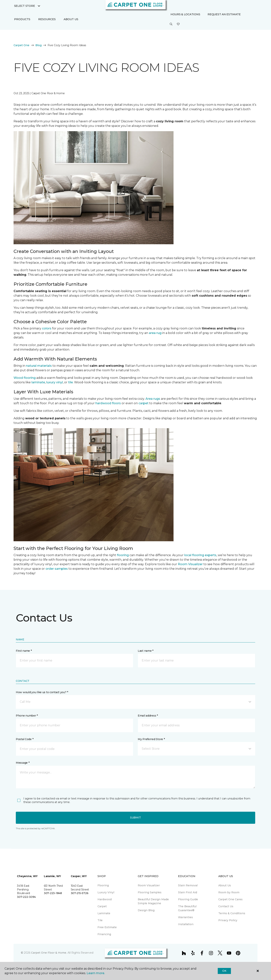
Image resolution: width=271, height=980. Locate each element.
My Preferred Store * (151, 739)
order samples (57, 569)
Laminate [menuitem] (104, 913)
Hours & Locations (185, 14)
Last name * (146, 651)
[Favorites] (178, 24)
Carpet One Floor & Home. (49, 953)
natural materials (39, 366)
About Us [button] (71, 19)
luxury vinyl (55, 382)
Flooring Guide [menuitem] (188, 899)
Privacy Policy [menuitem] (228, 920)
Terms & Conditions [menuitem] (232, 913)
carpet (143, 403)
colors (47, 328)
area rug (155, 333)
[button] (171, 24)
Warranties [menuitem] (185, 917)
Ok (224, 971)
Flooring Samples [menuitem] (150, 892)
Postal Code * (25, 739)
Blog (38, 45)
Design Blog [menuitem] (146, 910)
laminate (38, 382)
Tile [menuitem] (100, 920)
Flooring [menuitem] (103, 885)
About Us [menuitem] (225, 885)
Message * (23, 763)
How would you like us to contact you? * (42, 692)
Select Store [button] (25, 6)
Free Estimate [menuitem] (107, 927)
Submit (135, 818)
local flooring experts (200, 555)
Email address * (148, 716)
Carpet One (21, 45)
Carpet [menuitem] (102, 906)
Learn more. (96, 973)
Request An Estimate (224, 14)
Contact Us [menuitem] (226, 906)
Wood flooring (25, 378)
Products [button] (22, 19)
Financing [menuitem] (104, 934)
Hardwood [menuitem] (105, 899)
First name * (24, 651)
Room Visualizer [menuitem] (149, 885)
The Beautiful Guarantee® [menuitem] (187, 908)
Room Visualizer (190, 564)
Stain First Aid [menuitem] (188, 892)
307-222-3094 (26, 897)
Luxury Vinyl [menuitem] (106, 892)
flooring (123, 555)
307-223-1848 (53, 893)
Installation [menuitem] (186, 924)
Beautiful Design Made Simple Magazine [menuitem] (153, 901)
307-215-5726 (80, 893)
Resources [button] (47, 19)
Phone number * (27, 716)
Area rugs (153, 399)
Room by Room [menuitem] (229, 892)
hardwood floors (108, 403)
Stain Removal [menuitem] (188, 885)
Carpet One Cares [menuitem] (230, 899)
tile (70, 382)
